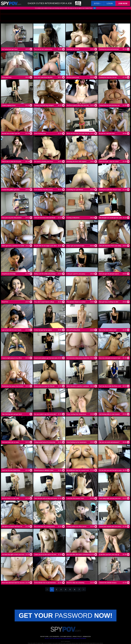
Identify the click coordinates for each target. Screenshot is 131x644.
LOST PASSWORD (54, 637)
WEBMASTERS (87, 637)
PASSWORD (66, 616)
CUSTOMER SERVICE (66, 637)
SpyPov (11, 3)
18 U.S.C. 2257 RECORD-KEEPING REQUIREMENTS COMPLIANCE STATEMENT (65, 638)
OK (95, 8)
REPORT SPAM (44, 637)
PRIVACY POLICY (77, 637)
